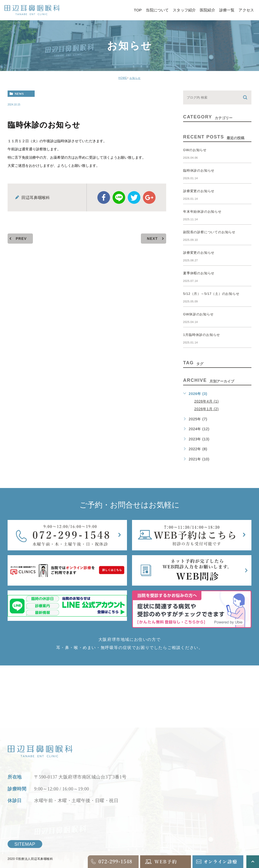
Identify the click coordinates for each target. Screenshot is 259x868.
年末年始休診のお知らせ (202, 212)
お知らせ (135, 78)
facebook (104, 197)
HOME (123, 78)
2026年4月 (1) (207, 401)
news (19, 94)
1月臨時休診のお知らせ (202, 335)
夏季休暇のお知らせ (199, 273)
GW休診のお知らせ (198, 314)
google (149, 197)
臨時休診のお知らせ (199, 170)
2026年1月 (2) (207, 409)
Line (119, 197)
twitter (134, 197)
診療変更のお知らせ (199, 191)
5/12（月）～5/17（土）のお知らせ (211, 294)
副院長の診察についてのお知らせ (209, 232)
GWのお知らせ (195, 150)
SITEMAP (25, 844)
